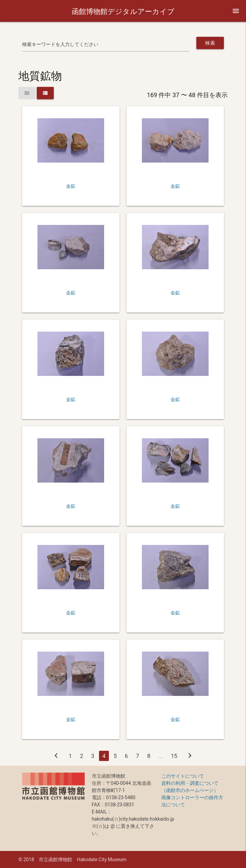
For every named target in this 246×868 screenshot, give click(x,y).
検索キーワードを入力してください (60, 44)
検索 (210, 43)
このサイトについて (183, 776)
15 (174, 756)
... (160, 756)
